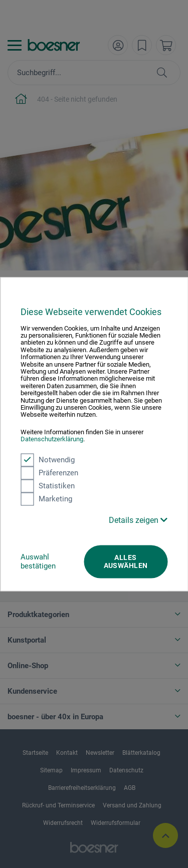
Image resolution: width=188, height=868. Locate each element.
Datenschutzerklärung (52, 440)
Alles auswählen (126, 561)
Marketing (46, 499)
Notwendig (48, 460)
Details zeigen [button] (138, 520)
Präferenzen (49, 473)
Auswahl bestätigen (38, 561)
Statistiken (48, 486)
